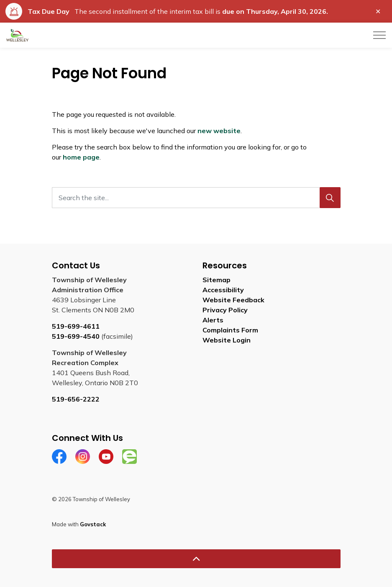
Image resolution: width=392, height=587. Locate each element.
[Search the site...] (196, 198)
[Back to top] (196, 559)
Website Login (227, 340)
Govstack (93, 524)
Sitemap (216, 280)
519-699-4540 (76, 336)
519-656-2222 (76, 399)
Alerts (213, 320)
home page (81, 157)
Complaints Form (230, 330)
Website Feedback (233, 300)
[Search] (330, 198)
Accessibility (223, 290)
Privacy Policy (225, 310)
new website (219, 131)
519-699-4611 (76, 326)
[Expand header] (379, 35)
